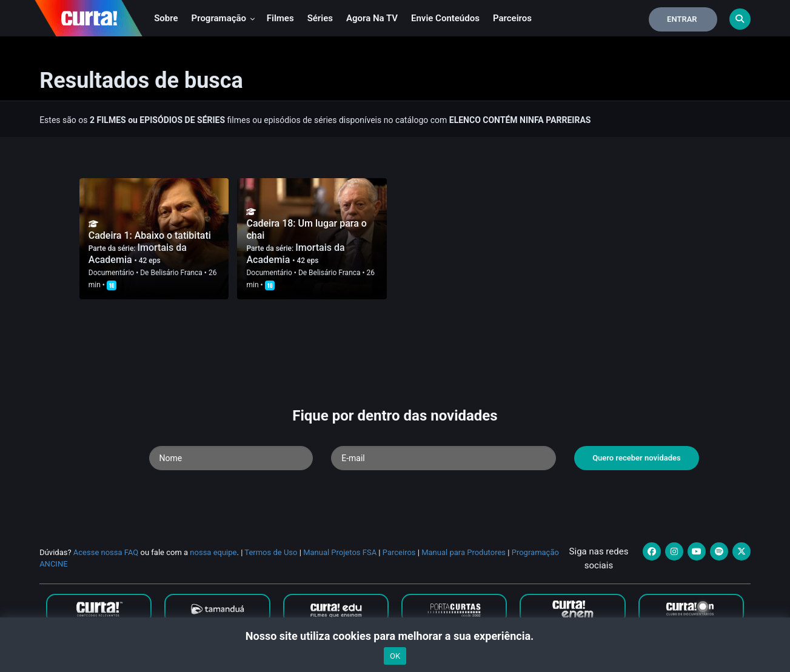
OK (395, 656)
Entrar (682, 19)
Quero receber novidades (637, 458)
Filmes (280, 18)
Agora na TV (372, 18)
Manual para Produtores (464, 552)
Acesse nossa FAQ (106, 552)
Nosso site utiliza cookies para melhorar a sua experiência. (395, 636)
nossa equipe (213, 552)
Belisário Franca (176, 273)
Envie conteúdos (445, 18)
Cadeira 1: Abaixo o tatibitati (150, 235)
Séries (320, 18)
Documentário (111, 273)
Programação (223, 18)
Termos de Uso (271, 552)
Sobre (166, 18)
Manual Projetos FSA (340, 552)
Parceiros (512, 18)
